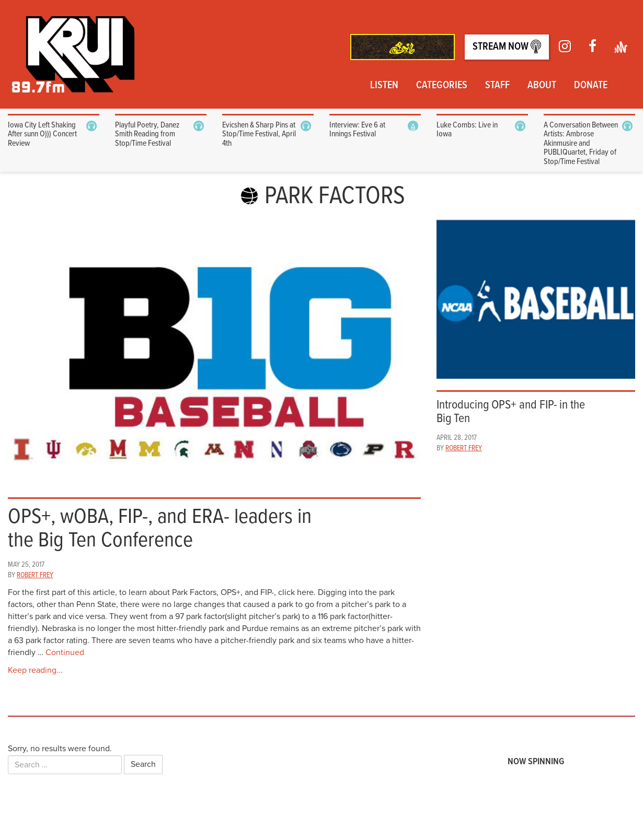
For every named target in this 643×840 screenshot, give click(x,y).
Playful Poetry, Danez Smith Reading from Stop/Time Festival (147, 134)
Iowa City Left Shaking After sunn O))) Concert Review (42, 134)
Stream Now (507, 47)
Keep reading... (35, 670)
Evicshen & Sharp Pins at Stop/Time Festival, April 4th (259, 134)
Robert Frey (35, 575)
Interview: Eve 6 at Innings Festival (357, 130)
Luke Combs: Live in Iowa (467, 130)
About (542, 86)
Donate (591, 86)
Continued (65, 652)
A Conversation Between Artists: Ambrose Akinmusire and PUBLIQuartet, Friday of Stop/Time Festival (581, 143)
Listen (384, 86)
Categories (442, 86)
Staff (497, 86)
